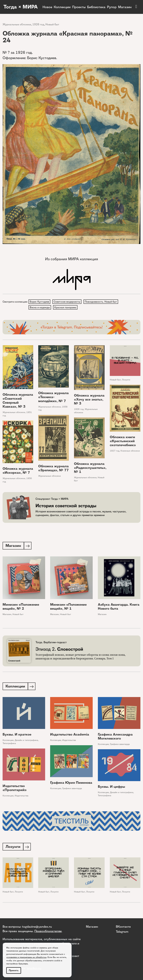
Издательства (69, 742)
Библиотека (96, 7)
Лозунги (126, 381)
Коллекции (62, 7)
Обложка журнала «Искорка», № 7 (18, 471)
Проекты (79, 7)
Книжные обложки (130, 452)
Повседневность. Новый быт (102, 302)
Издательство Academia (70, 736)
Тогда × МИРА (13, 7)
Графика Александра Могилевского (115, 738)
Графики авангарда (120, 745)
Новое (47, 7)
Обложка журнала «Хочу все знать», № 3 (89, 400)
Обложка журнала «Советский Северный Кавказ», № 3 (18, 401)
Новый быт (52, 24)
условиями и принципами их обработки (26, 957)
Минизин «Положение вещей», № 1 (68, 608)
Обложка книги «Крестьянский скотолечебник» (123, 442)
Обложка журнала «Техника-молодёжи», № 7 (53, 398)
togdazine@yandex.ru (37, 927)
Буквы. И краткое (17, 736)
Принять (14, 970)
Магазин (125, 7)
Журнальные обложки (17, 24)
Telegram (122, 932)
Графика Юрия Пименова (71, 784)
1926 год (38, 24)
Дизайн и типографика (26, 742)
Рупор (112, 7)
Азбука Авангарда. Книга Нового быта (119, 608)
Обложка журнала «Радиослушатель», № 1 (90, 468)
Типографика (9, 745)
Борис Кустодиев (40, 302)
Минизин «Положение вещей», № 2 (21, 608)
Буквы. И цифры (111, 788)
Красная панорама (66, 308)
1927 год (115, 452)
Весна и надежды (40, 308)
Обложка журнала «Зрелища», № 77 (53, 469)
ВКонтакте (123, 927)
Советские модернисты (67, 302)
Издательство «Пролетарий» (15, 789)
